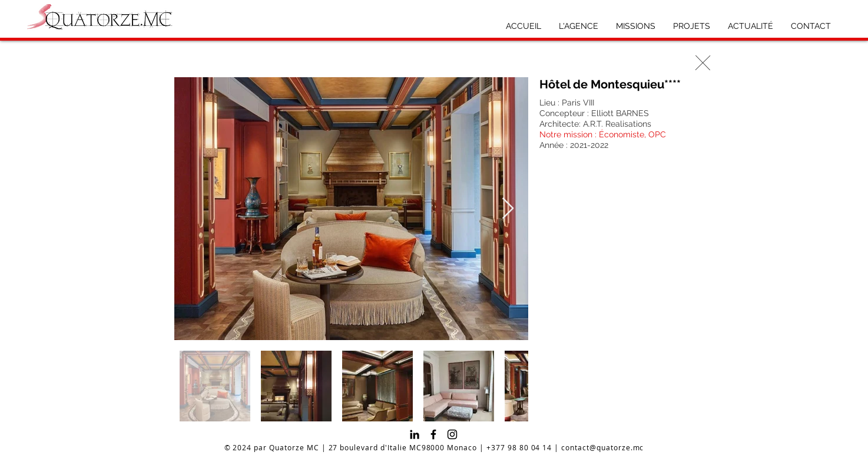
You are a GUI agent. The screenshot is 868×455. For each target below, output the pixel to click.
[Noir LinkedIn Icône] (415, 434)
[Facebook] (433, 434)
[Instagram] (452, 434)
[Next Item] (508, 209)
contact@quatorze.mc (602, 447)
